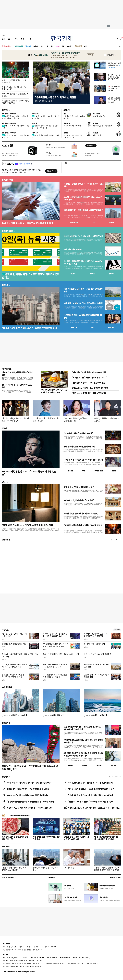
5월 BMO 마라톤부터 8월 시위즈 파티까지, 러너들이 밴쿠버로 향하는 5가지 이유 (83, 754)
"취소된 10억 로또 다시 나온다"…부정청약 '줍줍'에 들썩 (29, 328)
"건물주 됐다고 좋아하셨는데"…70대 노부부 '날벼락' (15, 869)
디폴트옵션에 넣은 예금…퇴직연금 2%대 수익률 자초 (28, 223)
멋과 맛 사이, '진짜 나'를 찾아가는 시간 (79, 487)
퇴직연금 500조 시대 (14, 715)
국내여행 (85, 765)
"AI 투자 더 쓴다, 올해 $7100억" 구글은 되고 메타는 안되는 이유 (55, 645)
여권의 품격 (97, 135)
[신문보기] (3, 39)
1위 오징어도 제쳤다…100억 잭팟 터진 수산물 (90, 388)
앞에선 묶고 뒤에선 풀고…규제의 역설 (45, 869)
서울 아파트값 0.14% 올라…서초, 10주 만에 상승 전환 (83, 290)
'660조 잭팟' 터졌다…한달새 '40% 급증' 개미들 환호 (28, 795)
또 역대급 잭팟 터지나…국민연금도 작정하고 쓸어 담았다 (55, 676)
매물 (92, 328)
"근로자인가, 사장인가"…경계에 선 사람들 (55, 97)
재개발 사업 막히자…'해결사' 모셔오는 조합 (96, 666)
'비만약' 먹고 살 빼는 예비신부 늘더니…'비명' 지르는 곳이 (30, 808)
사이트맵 (34, 958)
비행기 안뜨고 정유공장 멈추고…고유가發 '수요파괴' (15, 81)
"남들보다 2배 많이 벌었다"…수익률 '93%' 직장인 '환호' (83, 185)
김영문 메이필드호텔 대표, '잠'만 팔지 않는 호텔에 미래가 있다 (83, 741)
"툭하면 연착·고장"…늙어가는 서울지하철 (114, 88)
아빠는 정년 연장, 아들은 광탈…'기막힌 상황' (17, 374)
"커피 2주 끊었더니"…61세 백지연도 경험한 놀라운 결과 (91, 795)
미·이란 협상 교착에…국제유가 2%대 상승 (45, 136)
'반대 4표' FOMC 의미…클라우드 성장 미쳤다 (16, 127)
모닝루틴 (69, 46)
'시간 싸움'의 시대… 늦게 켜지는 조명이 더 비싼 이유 (28, 525)
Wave (58, 46)
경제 (42, 46)
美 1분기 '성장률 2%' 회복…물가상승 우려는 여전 (61, 654)
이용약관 (54, 958)
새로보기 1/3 (117, 630)
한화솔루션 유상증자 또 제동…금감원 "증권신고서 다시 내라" (20, 655)
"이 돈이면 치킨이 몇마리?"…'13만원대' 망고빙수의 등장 (54, 391)
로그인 (119, 39)
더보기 (86, 46)
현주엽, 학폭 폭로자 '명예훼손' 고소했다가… (107, 420)
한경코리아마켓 (7, 46)
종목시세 (92, 274)
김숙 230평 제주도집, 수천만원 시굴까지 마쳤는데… (76, 420)
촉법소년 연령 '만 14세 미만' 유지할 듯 (98, 654)
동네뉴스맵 (74, 328)
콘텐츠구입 (17, 958)
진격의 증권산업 (53, 715)
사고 (120, 877)
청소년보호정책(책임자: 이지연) (81, 958)
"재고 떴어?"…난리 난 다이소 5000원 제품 (89, 372)
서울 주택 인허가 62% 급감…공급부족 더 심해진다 (84, 303)
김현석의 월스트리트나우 (9, 114)
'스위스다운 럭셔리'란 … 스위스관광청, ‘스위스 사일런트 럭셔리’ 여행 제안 (83, 728)
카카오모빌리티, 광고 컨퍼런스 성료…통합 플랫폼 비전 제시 (55, 635)
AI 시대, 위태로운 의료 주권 (72, 126)
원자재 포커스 (36, 114)
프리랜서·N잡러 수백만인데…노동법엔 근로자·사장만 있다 (96, 635)
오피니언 (36, 46)
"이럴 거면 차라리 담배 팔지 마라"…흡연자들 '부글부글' (29, 783)
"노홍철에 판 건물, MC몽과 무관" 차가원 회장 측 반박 (83, 316)
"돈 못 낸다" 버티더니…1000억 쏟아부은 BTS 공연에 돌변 (91, 789)
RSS (48, 958)
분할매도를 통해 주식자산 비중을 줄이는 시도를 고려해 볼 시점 (45, 127)
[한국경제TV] (10, 39)
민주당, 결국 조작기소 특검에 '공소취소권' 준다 (97, 676)
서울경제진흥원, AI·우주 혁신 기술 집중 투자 (46, 838)
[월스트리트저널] (17, 39)
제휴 (12, 958)
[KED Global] (23, 39)
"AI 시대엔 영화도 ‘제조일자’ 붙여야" (78, 433)
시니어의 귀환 (69, 868)
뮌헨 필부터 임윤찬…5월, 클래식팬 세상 (79, 446)
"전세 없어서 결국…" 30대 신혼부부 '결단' (89, 383)
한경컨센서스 (74, 223)
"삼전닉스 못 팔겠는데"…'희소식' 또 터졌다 (89, 393)
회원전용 (5, 110)
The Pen (5, 847)
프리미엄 (79, 46)
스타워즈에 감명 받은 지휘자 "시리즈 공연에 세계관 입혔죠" (29, 473)
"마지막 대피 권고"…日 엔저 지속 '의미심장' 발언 (83, 236)
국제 (52, 46)
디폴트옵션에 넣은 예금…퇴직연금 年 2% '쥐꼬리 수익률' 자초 (15, 102)
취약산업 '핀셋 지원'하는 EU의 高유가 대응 (74, 117)
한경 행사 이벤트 (8, 877)
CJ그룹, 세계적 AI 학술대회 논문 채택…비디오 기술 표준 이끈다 (14, 666)
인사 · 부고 (113, 877)
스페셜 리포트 (7, 687)
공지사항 (52, 877)
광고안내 (29, 947)
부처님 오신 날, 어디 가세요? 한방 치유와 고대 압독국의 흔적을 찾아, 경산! (30, 768)
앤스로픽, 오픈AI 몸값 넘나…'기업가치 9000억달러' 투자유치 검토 (83, 263)
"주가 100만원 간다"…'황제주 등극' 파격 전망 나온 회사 (90, 783)
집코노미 (28, 46)
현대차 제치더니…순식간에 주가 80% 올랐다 (17, 386)
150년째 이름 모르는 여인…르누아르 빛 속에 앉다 (83, 460)
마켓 (111, 223)
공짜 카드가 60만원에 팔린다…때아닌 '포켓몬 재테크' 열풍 (55, 666)
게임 (63, 46)
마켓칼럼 (34, 123)
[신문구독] (30, 39)
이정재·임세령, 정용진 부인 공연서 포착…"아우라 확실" (15, 420)
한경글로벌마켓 (18, 46)
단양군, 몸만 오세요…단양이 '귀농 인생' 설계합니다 (76, 838)
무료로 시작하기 (51, 171)
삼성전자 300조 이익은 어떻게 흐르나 (114, 65)
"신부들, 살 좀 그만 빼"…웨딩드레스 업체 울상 (14, 635)
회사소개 (5, 947)
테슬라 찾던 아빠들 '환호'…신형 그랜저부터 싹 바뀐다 (28, 789)
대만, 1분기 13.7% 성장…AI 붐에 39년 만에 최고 (15, 95)
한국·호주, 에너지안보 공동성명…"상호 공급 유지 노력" (15, 88)
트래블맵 (71, 765)
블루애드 (37, 947)
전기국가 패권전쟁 (95, 715)
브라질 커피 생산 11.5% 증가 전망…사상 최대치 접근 (46, 117)
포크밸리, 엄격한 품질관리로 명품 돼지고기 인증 (15, 838)
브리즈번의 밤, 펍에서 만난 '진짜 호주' (79, 500)
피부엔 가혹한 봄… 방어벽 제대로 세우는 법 (81, 513)
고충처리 (21, 947)
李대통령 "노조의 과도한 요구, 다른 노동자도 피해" (114, 100)
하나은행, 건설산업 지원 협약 (94, 644)
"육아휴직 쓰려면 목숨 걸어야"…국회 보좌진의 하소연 (74, 136)
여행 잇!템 (114, 765)
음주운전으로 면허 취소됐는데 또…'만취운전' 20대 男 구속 (13, 676)
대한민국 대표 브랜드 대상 (20, 815)
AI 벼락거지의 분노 (99, 116)
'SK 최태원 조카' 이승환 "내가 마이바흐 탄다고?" (46, 420)
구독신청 (13, 947)
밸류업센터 (111, 328)
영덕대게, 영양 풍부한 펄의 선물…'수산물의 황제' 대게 (106, 838)
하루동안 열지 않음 (111, 55)
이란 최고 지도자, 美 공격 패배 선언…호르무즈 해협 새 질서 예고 (94, 808)
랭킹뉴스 (5, 777)
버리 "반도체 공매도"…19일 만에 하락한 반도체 (16, 136)
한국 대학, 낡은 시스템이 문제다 (103, 126)
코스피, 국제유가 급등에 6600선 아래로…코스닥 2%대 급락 (82, 198)
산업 (47, 46)
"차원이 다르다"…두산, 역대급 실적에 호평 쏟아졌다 (83, 211)
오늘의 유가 (35, 133)
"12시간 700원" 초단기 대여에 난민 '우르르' (89, 378)
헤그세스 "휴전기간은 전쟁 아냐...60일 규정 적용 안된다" (114, 77)
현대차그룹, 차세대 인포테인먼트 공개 (14, 645)
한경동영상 (6, 540)
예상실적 (73, 274)
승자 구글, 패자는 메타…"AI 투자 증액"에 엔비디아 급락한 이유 (15, 117)
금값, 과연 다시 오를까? (73, 249)
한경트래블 (6, 723)
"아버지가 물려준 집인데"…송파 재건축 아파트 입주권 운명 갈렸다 (107, 869)
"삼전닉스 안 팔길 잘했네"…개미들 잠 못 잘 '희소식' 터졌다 (30, 802)
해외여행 (99, 765)
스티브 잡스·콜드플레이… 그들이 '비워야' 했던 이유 (83, 527)
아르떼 (4, 428)
